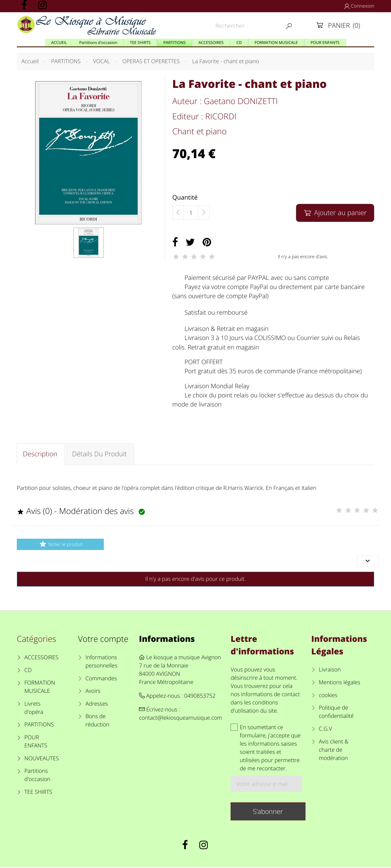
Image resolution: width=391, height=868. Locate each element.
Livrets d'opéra (34, 709)
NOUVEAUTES (42, 759)
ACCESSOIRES (41, 658)
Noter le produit (60, 545)
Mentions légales (340, 683)
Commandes (101, 679)
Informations (167, 640)
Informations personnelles (101, 662)
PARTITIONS (39, 726)
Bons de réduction (97, 722)
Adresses (97, 705)
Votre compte (103, 640)
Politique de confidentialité (336, 713)
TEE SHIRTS (38, 793)
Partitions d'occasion (37, 776)
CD (28, 671)
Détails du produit (100, 455)
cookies (328, 696)
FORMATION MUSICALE (40, 688)
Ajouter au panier (335, 213)
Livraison (330, 671)
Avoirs (93, 692)
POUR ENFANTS (36, 742)
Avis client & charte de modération (334, 751)
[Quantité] (191, 213)
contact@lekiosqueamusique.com (181, 719)
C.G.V (325, 730)
